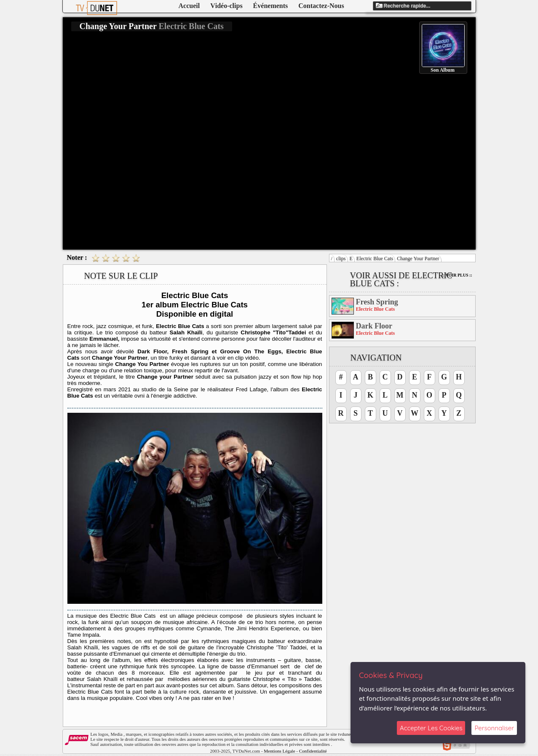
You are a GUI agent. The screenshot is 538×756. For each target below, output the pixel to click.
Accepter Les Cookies (431, 728)
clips (341, 258)
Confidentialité (313, 751)
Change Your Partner (418, 258)
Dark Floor (374, 326)
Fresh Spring (377, 302)
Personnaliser (494, 728)
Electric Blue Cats (375, 258)
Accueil (189, 6)
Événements (271, 6)
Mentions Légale (279, 751)
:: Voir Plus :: (457, 275)
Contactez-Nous (321, 6)
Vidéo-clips (226, 6)
